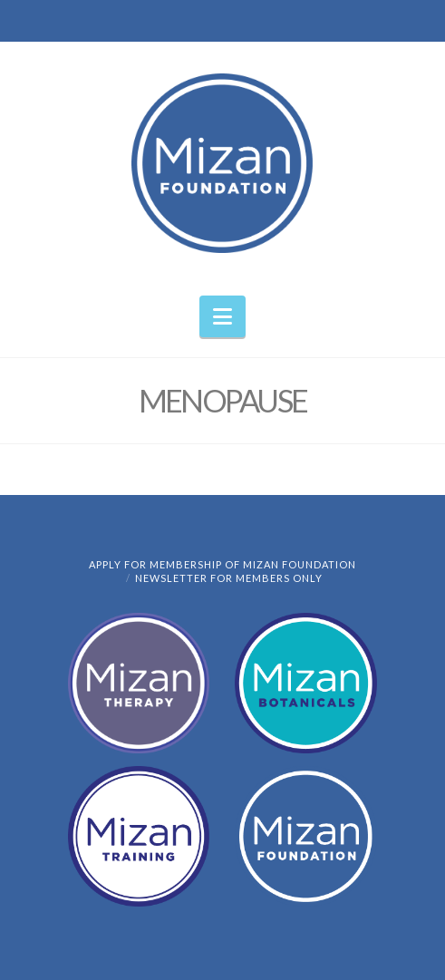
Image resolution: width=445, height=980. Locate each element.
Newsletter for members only (229, 578)
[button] (222, 316)
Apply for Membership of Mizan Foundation (222, 564)
